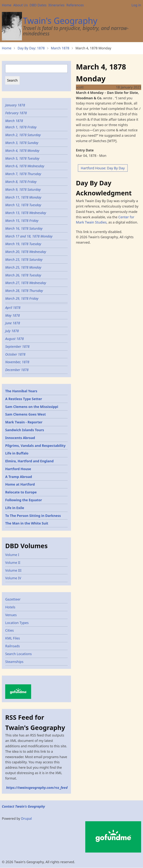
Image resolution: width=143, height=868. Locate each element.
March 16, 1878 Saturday (24, 228)
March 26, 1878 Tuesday (23, 275)
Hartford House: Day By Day (103, 168)
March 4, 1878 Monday (22, 151)
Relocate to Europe (21, 492)
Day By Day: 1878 (31, 48)
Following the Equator (24, 500)
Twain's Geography (60, 21)
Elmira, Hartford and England (29, 461)
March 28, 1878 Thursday (24, 291)
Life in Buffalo (17, 453)
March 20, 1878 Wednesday (26, 252)
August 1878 (15, 339)
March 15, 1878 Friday (22, 221)
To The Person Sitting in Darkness (33, 516)
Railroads (12, 646)
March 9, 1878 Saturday (23, 189)
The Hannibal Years (21, 391)
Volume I (12, 555)
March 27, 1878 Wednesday (26, 283)
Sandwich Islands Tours (25, 430)
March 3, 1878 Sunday (22, 143)
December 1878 (17, 370)
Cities (9, 630)
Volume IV (13, 578)
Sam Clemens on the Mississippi (32, 407)
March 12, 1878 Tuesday (23, 205)
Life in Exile (15, 508)
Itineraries (57, 5)
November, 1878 (17, 362)
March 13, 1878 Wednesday (26, 213)
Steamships (14, 662)
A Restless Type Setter (24, 399)
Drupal (26, 818)
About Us (20, 5)
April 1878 (13, 308)
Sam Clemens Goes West (26, 414)
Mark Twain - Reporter (24, 422)
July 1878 (12, 331)
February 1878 (16, 113)
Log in (136, 5)
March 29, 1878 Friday (22, 298)
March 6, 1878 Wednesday (25, 166)
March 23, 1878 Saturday (24, 259)
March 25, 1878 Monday (23, 267)
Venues (11, 615)
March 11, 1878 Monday (23, 197)
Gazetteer (13, 599)
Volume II (13, 563)
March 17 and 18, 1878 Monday (29, 236)
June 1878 (13, 323)
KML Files (13, 638)
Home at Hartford (20, 484)
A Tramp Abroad (19, 477)
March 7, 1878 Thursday (23, 174)
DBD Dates (38, 5)
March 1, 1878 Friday (21, 127)
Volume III (13, 570)
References (75, 5)
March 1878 (60, 48)
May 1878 (12, 315)
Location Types (17, 623)
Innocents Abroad (20, 438)
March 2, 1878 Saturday (23, 135)
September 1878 (17, 346)
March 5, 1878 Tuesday (22, 158)
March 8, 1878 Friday (21, 182)
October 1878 (15, 354)
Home (7, 5)
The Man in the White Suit (27, 523)
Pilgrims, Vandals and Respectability (35, 446)
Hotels (10, 607)
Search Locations (19, 654)
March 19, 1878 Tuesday (23, 244)
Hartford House (18, 469)
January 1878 (15, 105)
